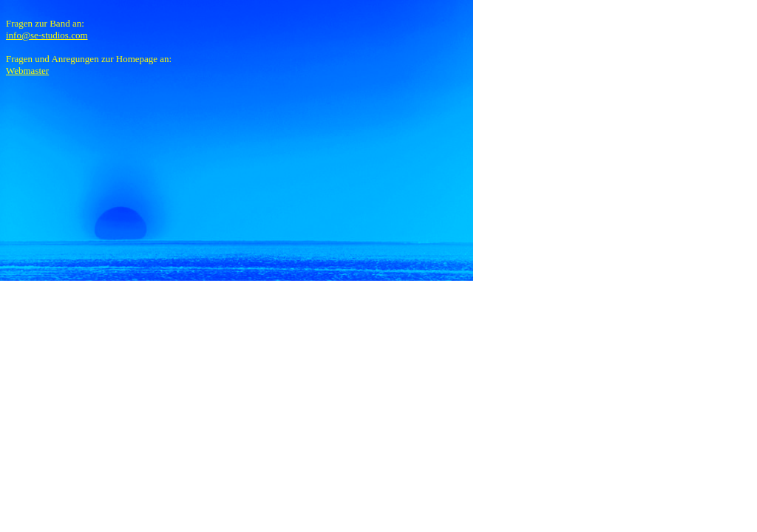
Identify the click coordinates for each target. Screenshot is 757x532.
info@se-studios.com (47, 35)
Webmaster (27, 71)
